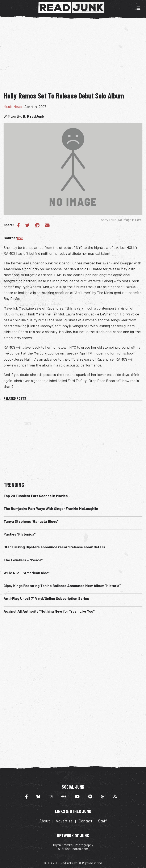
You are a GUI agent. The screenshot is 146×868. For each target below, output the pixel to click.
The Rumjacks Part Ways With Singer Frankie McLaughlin (51, 508)
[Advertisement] (75, 56)
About (45, 821)
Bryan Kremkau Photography (73, 845)
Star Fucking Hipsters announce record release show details (54, 547)
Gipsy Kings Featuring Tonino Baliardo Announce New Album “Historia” (62, 586)
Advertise (64, 821)
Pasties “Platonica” (20, 534)
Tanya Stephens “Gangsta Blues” (31, 521)
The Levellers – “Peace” (23, 560)
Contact (85, 821)
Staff (102, 821)
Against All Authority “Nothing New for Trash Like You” (49, 611)
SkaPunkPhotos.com (73, 849)
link (20, 238)
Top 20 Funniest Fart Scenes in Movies (36, 496)
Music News (13, 106)
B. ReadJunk (34, 116)
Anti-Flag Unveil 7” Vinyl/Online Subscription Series (46, 598)
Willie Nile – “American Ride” (27, 573)
